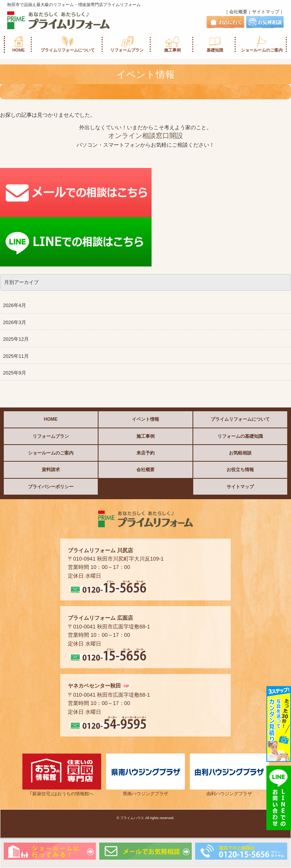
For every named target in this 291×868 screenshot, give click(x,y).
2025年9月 (15, 373)
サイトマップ (266, 12)
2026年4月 (15, 306)
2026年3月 (15, 323)
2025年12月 (16, 339)
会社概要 (238, 12)
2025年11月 (16, 356)
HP (127, 686)
